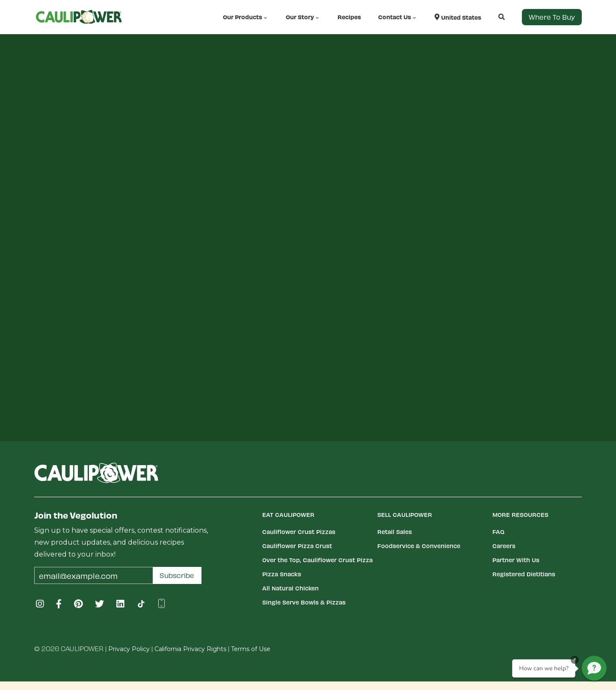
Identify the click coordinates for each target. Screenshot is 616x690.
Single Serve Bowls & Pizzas (304, 602)
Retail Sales (395, 532)
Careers (504, 546)
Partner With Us (516, 560)
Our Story (303, 17)
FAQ (498, 532)
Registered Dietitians (524, 574)
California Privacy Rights (190, 649)
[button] (493, 17)
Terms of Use (251, 649)
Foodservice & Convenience (419, 546)
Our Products (246, 17)
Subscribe (177, 575)
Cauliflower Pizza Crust (297, 546)
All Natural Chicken (290, 588)
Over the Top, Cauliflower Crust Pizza (317, 560)
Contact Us (398, 17)
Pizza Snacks (282, 574)
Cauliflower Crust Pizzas (299, 532)
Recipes (349, 17)
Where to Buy (552, 17)
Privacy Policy (129, 649)
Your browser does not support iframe (308, 227)
